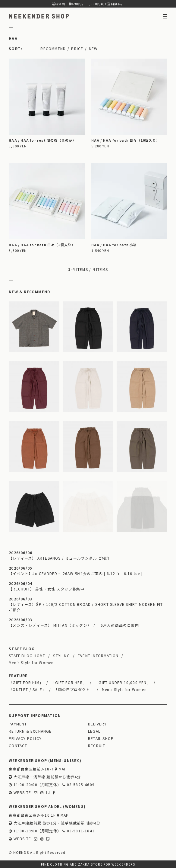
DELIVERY (97, 724)
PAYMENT (18, 724)
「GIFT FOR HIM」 (26, 682)
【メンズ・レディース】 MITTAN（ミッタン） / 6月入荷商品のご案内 (74, 625)
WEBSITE (20, 792)
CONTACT (18, 746)
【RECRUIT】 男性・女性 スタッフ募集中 (47, 589)
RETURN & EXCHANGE (30, 731)
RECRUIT (97, 746)
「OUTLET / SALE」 (27, 689)
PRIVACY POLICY (25, 738)
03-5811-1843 (79, 831)
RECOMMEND (53, 48)
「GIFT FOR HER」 (69, 682)
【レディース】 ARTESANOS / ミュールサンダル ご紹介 (59, 558)
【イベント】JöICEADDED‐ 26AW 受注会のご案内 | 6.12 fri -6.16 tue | (76, 573)
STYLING (61, 656)
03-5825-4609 (79, 784)
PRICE (77, 48)
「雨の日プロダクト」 (74, 689)
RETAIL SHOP (101, 738)
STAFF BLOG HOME (27, 656)
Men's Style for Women (31, 662)
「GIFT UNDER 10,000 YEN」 (123, 682)
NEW (93, 48)
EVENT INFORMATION (98, 656)
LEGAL (94, 731)
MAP (61, 769)
